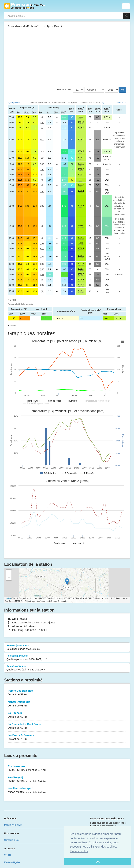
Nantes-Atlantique (67, 704)
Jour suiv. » (121, 103)
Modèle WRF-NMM (13, 825)
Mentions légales (12, 862)
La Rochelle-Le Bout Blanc (67, 726)
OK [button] (98, 862)
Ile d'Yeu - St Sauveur (67, 737)
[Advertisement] (67, 59)
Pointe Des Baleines (67, 693)
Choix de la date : (64, 90)
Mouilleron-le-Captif (67, 790)
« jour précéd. (14, 103)
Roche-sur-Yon (67, 768)
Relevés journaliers (67, 647)
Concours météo (12, 840)
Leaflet (8, 598)
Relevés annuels (67, 668)
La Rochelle (67, 715)
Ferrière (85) (67, 779)
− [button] (9, 578)
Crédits (8, 855)
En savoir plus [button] (79, 851)
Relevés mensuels (67, 658)
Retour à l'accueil (25, 6)
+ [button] (9, 572)
